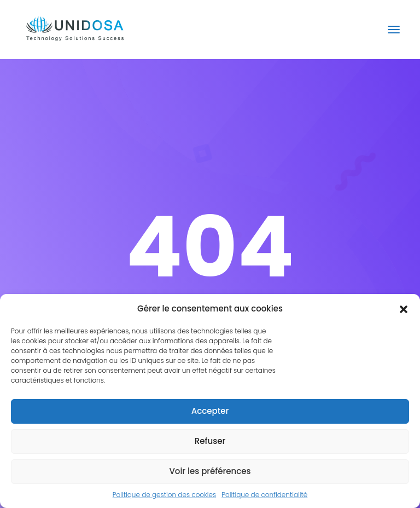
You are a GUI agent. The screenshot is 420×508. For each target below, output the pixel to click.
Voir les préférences (210, 471)
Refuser (210, 441)
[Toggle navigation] (394, 30)
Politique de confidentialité (264, 495)
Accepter (210, 411)
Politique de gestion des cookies (164, 495)
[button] (404, 309)
